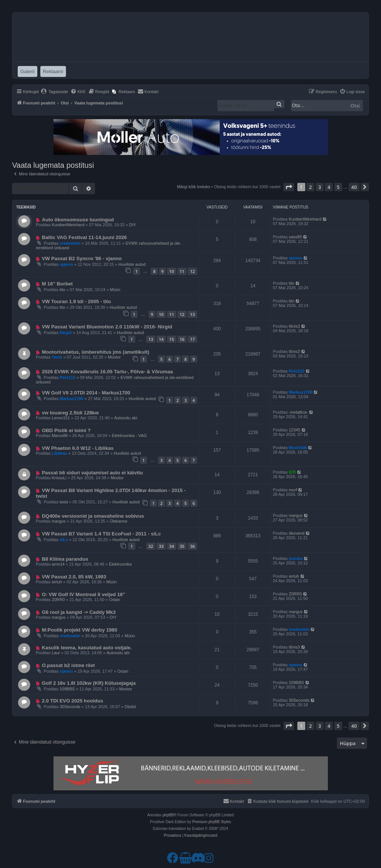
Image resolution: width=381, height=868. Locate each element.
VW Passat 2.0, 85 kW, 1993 (74, 577)
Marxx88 (60, 436)
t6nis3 (294, 326)
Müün (115, 290)
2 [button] (310, 187)
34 (172, 546)
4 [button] (329, 187)
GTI (292, 472)
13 (192, 314)
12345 (295, 430)
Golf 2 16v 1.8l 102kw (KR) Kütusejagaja (89, 683)
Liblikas (59, 453)
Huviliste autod (132, 264)
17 (192, 339)
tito (62, 290)
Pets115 (67, 377)
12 (192, 271)
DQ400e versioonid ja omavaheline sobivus (93, 516)
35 (182, 546)
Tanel (57, 357)
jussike (296, 558)
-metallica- (298, 412)
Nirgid (66, 333)
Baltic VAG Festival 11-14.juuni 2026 (84, 237)
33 (161, 546)
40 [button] (354, 187)
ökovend (297, 533)
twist (64, 502)
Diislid (130, 707)
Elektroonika (120, 564)
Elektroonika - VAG (129, 436)
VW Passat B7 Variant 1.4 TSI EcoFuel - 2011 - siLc (101, 534)
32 (151, 546)
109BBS (67, 689)
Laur (56, 653)
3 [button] (320, 187)
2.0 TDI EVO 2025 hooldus (73, 701)
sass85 (295, 237)
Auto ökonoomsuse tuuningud (78, 220)
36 (192, 546)
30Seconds (70, 707)
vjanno (66, 264)
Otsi (355, 106)
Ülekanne (118, 521)
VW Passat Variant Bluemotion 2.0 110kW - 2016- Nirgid (107, 327)
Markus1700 (71, 399)
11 (182, 271)
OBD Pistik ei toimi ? (66, 430)
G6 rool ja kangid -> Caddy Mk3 (79, 612)
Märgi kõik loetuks (194, 187)
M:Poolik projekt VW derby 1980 (80, 630)
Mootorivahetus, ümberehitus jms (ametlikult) (96, 352)
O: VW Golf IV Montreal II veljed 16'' (83, 594)
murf (293, 490)
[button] (289, 187)
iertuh (57, 582)
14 (161, 339)
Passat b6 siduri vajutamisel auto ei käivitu (92, 473)
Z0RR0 (58, 600)
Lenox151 (61, 418)
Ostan (114, 600)
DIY (133, 225)
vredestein (70, 243)
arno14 (58, 564)
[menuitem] (54, 92)
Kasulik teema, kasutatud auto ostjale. (87, 648)
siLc (64, 540)
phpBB (168, 815)
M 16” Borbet (57, 284)
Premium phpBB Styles (212, 822)
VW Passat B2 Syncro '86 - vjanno (82, 258)
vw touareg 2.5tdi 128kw (70, 413)
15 (172, 339)
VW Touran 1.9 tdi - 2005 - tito (77, 301)
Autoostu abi (126, 418)
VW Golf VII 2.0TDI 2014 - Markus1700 (86, 393)
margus (59, 521)
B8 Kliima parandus (65, 559)
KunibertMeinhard (68, 225)
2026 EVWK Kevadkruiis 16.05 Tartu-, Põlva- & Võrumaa (107, 372)
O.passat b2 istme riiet (68, 665)
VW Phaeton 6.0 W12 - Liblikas (78, 448)
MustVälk (298, 448)
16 (182, 339)
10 (172, 271)
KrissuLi (59, 478)
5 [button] (338, 187)
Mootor (114, 357)
